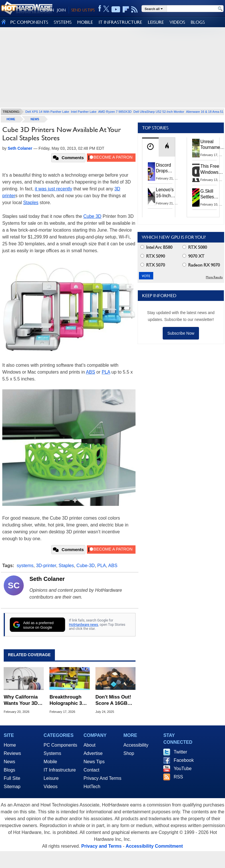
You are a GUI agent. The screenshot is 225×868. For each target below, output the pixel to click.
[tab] (150, 147)
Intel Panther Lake (84, 112)
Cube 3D (92, 216)
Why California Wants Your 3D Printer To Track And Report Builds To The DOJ (22, 700)
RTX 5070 (153, 265)
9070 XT (193, 256)
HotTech (92, 787)
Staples (31, 203)
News (35, 119)
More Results (214, 277)
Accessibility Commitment (154, 846)
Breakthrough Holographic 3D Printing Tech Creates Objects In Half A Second (69, 700)
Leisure (51, 778)
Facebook (184, 760)
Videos (51, 787)
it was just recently (54, 189)
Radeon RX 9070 (201, 265)
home (11, 119)
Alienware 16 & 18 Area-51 (205, 112)
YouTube (183, 769)
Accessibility (136, 745)
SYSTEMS (63, 22)
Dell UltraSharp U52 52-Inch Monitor (159, 112)
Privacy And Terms (102, 778)
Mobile (50, 762)
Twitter (180, 752)
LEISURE (156, 22)
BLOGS (198, 22)
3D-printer (46, 566)
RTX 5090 (153, 256)
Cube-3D (85, 566)
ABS (91, 372)
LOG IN (47, 10)
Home (10, 745)
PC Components (60, 745)
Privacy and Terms (101, 846)
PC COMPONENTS (29, 22)
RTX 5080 (195, 247)
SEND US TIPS (83, 10)
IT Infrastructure (60, 770)
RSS (178, 777)
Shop (129, 753)
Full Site (12, 778)
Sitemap (12, 787)
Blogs (9, 770)
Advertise (93, 753)
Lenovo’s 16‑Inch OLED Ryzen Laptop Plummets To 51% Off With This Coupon (169, 193)
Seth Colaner (47, 579)
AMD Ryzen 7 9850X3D (115, 112)
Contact (91, 770)
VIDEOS (177, 22)
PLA (106, 372)
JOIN (61, 10)
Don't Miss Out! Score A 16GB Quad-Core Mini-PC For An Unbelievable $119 (114, 700)
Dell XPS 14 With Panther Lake (47, 112)
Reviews (12, 753)
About (89, 745)
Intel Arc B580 (156, 247)
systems (25, 566)
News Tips (94, 762)
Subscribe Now (181, 333)
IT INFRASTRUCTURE (120, 22)
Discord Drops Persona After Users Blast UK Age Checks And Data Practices (168, 168)
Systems (52, 753)
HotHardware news (83, 625)
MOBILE (85, 22)
